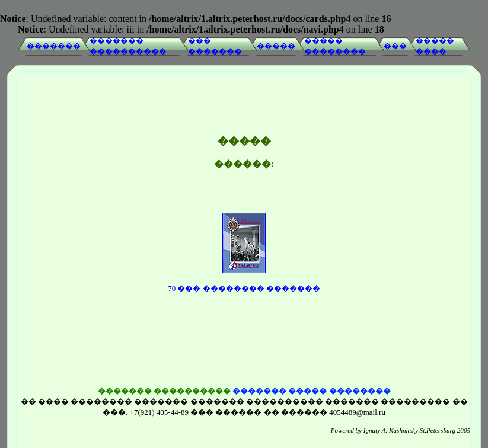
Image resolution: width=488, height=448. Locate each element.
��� (395, 46)
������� (54, 46)
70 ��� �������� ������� (244, 279)
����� (276, 46)
